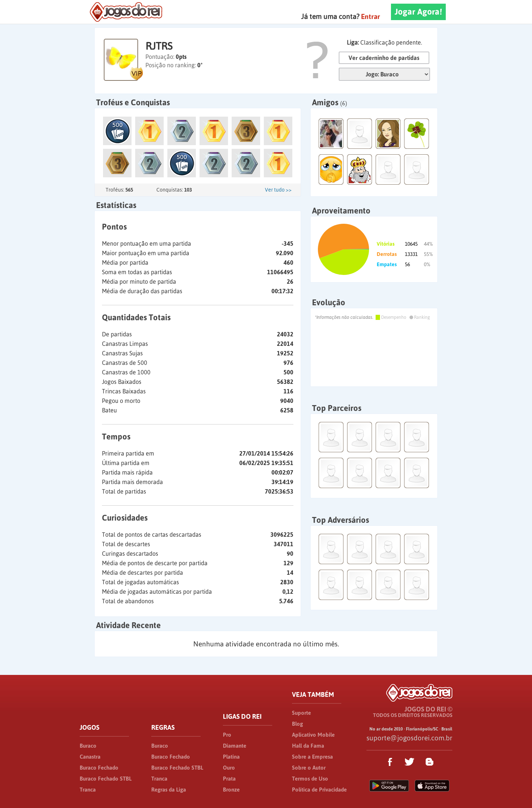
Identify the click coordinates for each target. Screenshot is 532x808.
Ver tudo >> (278, 190)
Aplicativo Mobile (313, 735)
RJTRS (159, 46)
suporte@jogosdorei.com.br (409, 738)
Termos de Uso (310, 779)
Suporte (301, 713)
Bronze (231, 790)
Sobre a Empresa (312, 757)
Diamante (235, 746)
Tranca (88, 790)
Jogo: (384, 74)
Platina (231, 757)
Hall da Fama (308, 746)
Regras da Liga (169, 790)
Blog (297, 724)
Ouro (229, 768)
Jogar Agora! (418, 12)
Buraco (88, 746)
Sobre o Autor (309, 768)
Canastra (90, 757)
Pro (227, 735)
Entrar (370, 16)
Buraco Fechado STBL (106, 779)
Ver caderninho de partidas (384, 58)
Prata (229, 779)
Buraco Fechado (99, 768)
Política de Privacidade (319, 790)
